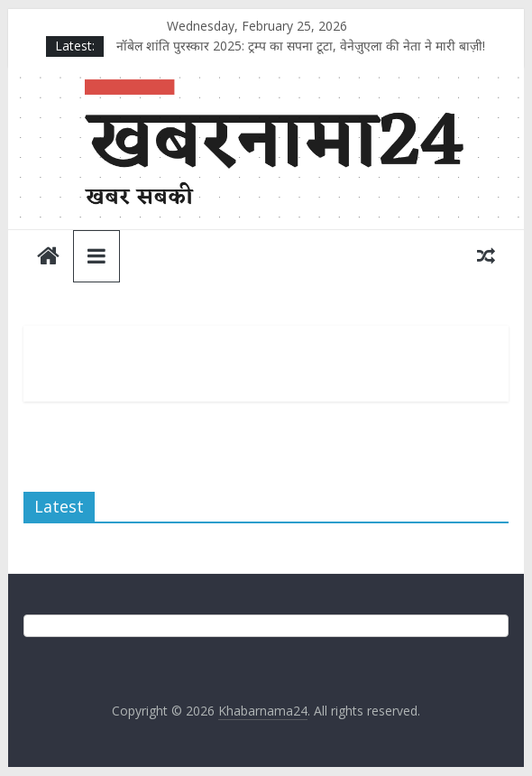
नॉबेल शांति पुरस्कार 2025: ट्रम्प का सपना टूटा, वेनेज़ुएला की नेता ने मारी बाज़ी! (301, 46)
